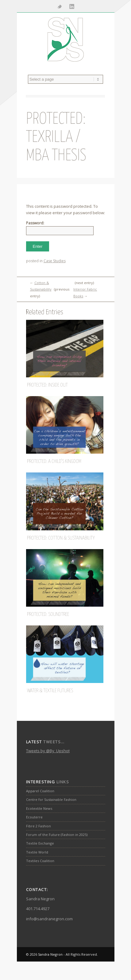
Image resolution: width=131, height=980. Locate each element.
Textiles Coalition (40, 861)
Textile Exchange (40, 843)
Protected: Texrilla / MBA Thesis (56, 138)
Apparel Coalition (40, 791)
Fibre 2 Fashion (39, 826)
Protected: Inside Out (47, 385)
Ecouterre (34, 817)
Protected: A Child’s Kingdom (54, 462)
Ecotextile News (39, 808)
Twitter (60, 6)
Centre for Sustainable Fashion (51, 799)
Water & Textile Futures (50, 691)
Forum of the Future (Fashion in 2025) (57, 835)
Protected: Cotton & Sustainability (61, 538)
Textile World (37, 852)
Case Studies (55, 261)
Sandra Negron (50, 954)
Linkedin (72, 6)
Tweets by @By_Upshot (48, 751)
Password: (60, 228)
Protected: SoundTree (48, 615)
